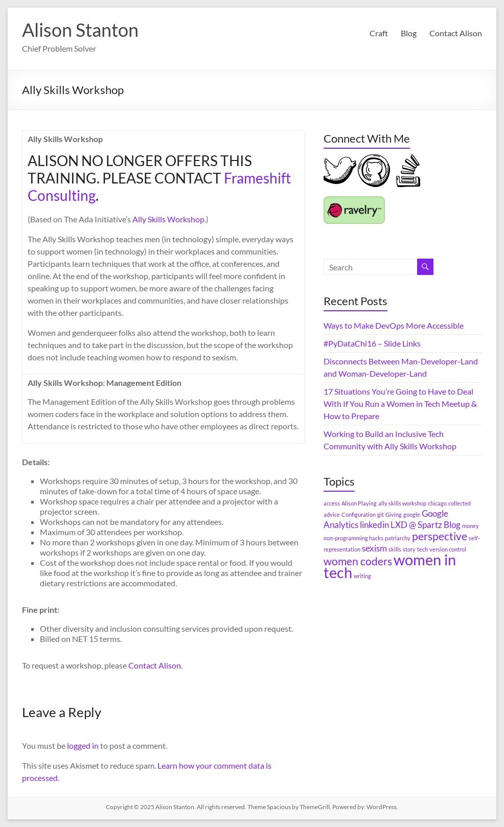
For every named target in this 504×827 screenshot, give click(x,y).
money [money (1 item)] (471, 526)
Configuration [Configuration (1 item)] (359, 514)
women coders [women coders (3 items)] (358, 561)
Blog (409, 33)
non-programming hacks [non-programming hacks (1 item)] (353, 538)
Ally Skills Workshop (168, 219)
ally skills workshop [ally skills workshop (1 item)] (402, 503)
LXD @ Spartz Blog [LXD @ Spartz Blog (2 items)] (426, 525)
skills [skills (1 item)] (395, 549)
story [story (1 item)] (409, 549)
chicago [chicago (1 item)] (437, 503)
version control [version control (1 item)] (448, 549)
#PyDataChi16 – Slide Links (372, 343)
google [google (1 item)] (412, 514)
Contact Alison (456, 33)
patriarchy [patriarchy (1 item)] (398, 538)
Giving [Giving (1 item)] (394, 514)
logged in (83, 745)
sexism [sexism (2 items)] (374, 548)
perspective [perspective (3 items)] (440, 536)
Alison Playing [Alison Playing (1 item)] (359, 503)
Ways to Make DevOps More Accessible (394, 325)
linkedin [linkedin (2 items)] (374, 525)
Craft (379, 33)
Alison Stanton (80, 30)
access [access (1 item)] (332, 503)
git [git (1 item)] (381, 514)
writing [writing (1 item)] (362, 576)
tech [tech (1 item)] (422, 549)
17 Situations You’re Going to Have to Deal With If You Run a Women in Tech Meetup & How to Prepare (400, 404)
